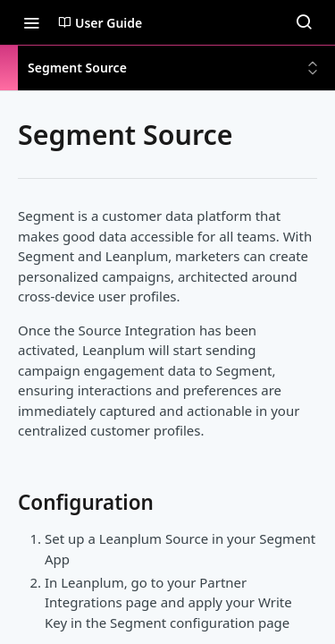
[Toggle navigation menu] (31, 22)
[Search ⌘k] (304, 22)
